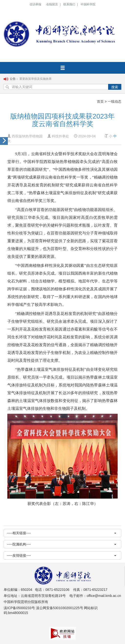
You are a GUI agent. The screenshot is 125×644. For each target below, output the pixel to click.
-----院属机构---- (62, 544)
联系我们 (69, 4)
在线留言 (52, 4)
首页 (100, 101)
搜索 (115, 87)
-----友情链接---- (62, 555)
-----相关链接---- (62, 533)
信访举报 (35, 4)
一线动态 (114, 101)
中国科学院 (88, 4)
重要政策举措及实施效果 (35, 79)
